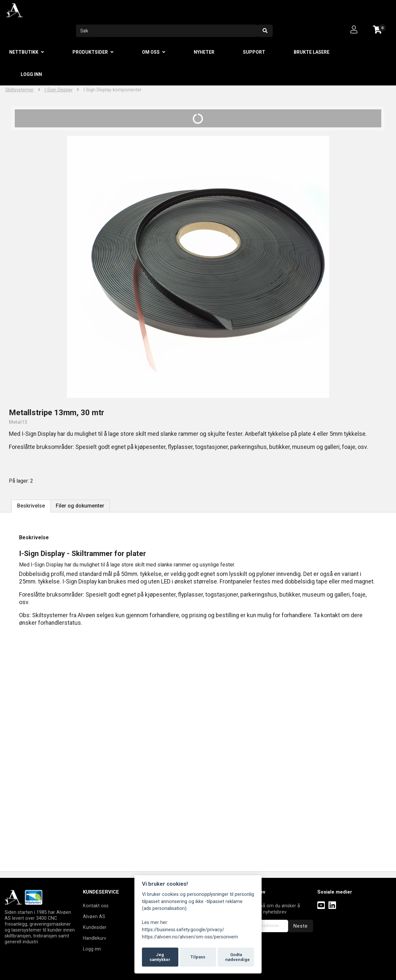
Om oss (151, 52)
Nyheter (204, 52)
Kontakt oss (96, 906)
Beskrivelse (31, 506)
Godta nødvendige (238, 957)
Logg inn (31, 74)
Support (254, 52)
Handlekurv (95, 938)
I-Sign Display (58, 90)
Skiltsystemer (20, 90)
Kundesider (95, 927)
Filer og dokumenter (80, 506)
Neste (301, 926)
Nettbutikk (24, 52)
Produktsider (90, 52)
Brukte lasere (312, 52)
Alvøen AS (94, 916)
